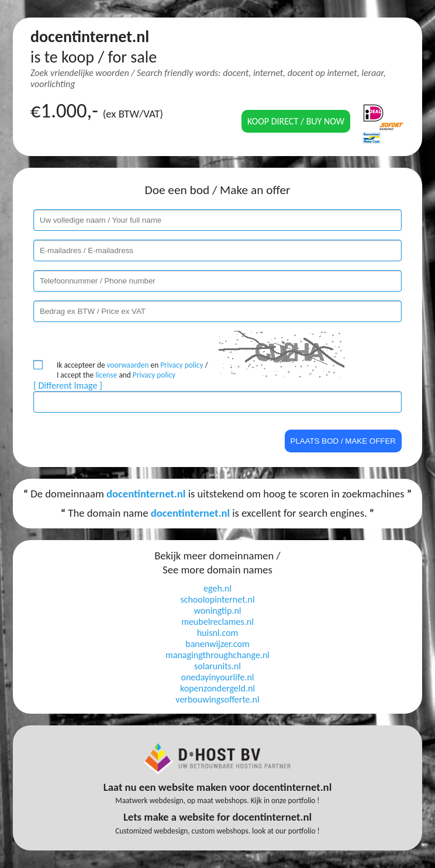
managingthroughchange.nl (217, 655)
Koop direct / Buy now (296, 121)
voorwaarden (128, 365)
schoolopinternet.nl (217, 599)
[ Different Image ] (68, 385)
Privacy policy (182, 365)
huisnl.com (218, 633)
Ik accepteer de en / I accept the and (132, 370)
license (106, 375)
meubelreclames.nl (217, 622)
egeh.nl (217, 588)
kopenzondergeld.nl (217, 688)
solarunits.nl (217, 666)
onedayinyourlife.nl (218, 677)
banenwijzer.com (217, 644)
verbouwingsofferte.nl (217, 699)
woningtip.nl (218, 611)
